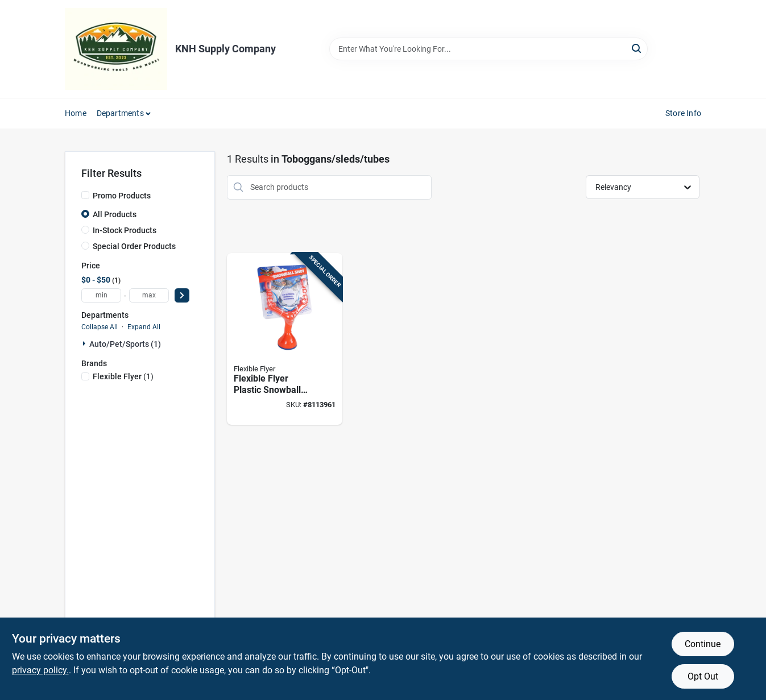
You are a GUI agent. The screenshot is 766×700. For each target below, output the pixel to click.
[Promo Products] (85, 195)
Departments (120, 113)
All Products (115, 214)
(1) (123, 376)
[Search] (637, 48)
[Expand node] (85, 343)
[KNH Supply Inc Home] (116, 49)
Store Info (683, 113)
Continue (703, 644)
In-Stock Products (125, 230)
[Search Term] (488, 49)
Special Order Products (134, 246)
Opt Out (703, 676)
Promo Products (122, 196)
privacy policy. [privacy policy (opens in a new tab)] (40, 670)
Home (76, 113)
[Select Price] (182, 295)
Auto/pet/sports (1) (125, 344)
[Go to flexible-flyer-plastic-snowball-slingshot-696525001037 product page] (285, 339)
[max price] (149, 295)
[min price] (101, 295)
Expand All (144, 327)
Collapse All (100, 327)
